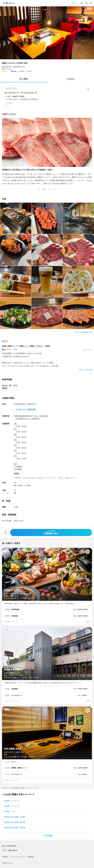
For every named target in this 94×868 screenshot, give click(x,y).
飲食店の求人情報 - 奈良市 (15, 822)
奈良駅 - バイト (10, 811)
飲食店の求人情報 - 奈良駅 (15, 817)
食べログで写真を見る (82, 332)
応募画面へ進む (51, 532)
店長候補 (15, 616)
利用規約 (5, 857)
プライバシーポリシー (18, 857)
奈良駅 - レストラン (12, 801)
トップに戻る (47, 836)
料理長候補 (15, 609)
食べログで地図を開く (28, 410)
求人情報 (24, 79)
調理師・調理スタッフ (19, 768)
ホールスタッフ (17, 695)
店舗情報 (70, 79)
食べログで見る (85, 370)
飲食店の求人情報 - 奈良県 (15, 828)
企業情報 (31, 857)
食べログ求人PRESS (9, 846)
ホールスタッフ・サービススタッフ (21, 93)
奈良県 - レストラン (12, 806)
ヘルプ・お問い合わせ (10, 850)
